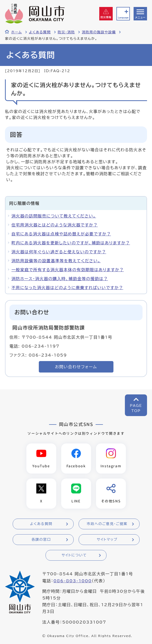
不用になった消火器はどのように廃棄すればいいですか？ (67, 288)
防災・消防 (66, 32)
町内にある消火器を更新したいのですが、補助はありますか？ (71, 243)
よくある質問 (40, 32)
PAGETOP (136, 408)
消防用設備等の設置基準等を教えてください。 (56, 261)
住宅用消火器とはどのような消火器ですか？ (55, 225)
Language (123, 18)
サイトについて (74, 555)
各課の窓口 (41, 539)
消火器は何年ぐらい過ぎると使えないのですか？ (59, 252)
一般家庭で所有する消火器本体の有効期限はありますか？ (68, 270)
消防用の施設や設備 (99, 32)
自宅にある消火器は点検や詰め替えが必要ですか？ (61, 234)
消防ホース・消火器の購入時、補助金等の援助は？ (60, 279)
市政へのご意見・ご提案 (107, 524)
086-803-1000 (73, 581)
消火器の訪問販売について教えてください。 (54, 216)
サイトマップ (107, 539)
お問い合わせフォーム (76, 367)
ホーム (17, 32)
